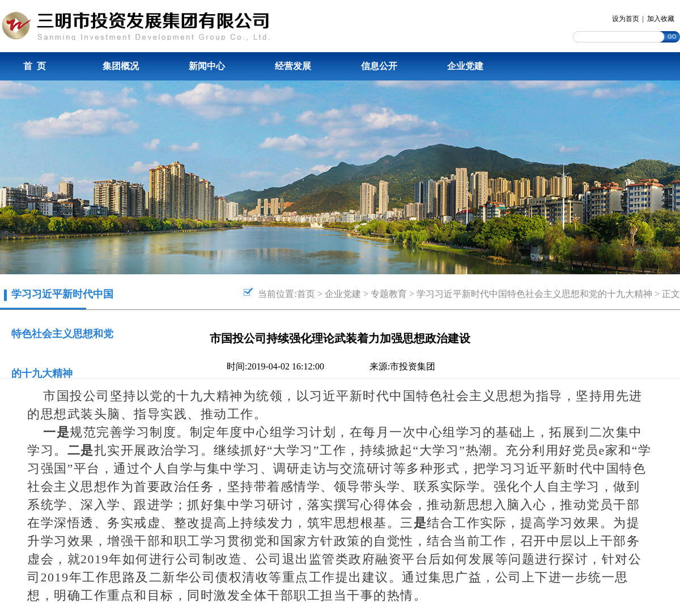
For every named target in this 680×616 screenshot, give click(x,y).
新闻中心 (207, 66)
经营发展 (293, 66)
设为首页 (626, 19)
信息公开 (379, 66)
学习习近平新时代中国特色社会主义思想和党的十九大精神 (534, 294)
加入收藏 (661, 19)
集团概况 (121, 66)
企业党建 (465, 66)
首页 (306, 294)
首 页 (35, 66)
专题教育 (389, 294)
